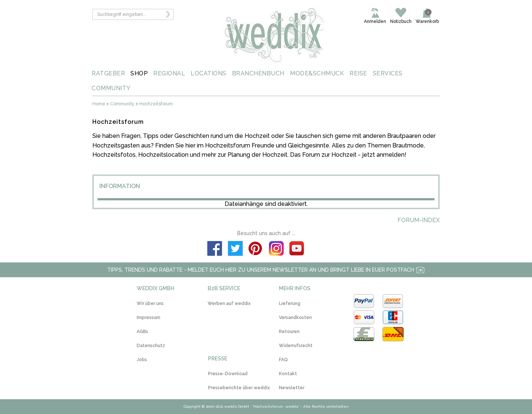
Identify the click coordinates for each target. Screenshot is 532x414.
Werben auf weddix (229, 303)
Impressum (149, 318)
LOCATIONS (209, 73)
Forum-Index (419, 220)
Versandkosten (295, 318)
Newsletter (292, 388)
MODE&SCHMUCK (317, 73)
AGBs (142, 332)
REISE (358, 73)
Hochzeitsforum (156, 104)
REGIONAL (169, 73)
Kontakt (288, 374)
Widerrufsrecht (296, 346)
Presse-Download (228, 374)
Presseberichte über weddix (239, 388)
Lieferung (290, 303)
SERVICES (388, 73)
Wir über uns (150, 303)
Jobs (142, 360)
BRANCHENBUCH (258, 73)
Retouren (289, 332)
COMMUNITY (111, 88)
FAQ (283, 360)
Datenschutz (151, 346)
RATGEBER (108, 73)
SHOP (139, 73)
